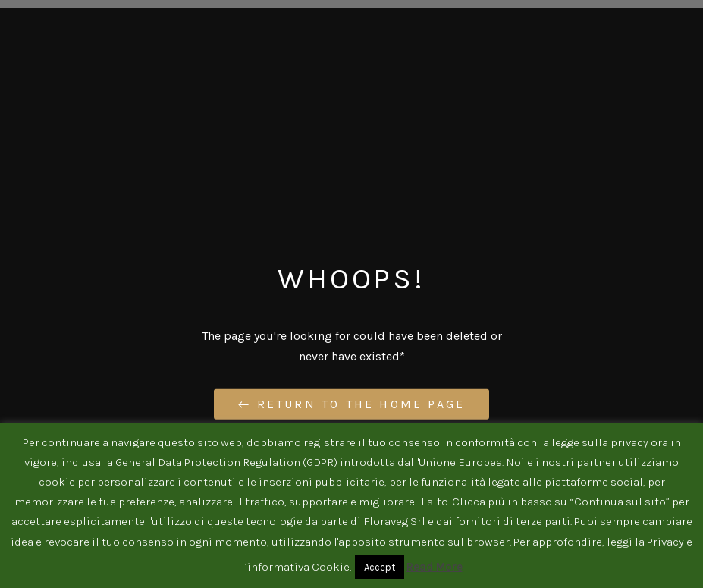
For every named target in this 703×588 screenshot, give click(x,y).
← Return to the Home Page (351, 404)
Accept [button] (380, 567)
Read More (435, 567)
